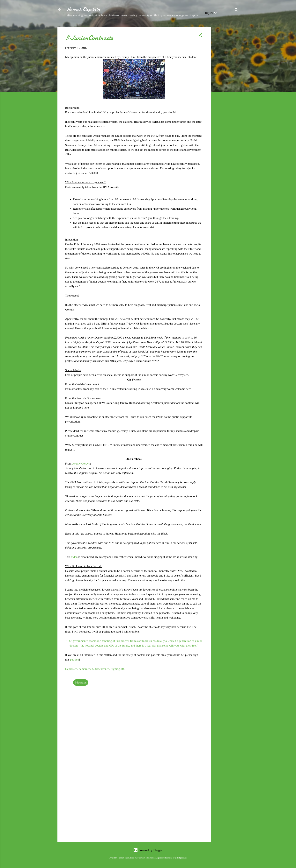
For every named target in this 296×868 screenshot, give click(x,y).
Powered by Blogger (148, 850)
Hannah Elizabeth (83, 9)
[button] (201, 36)
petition (75, 660)
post (150, 328)
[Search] (236, 11)
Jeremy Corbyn (81, 464)
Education (81, 682)
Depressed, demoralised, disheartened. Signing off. (95, 669)
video (75, 557)
